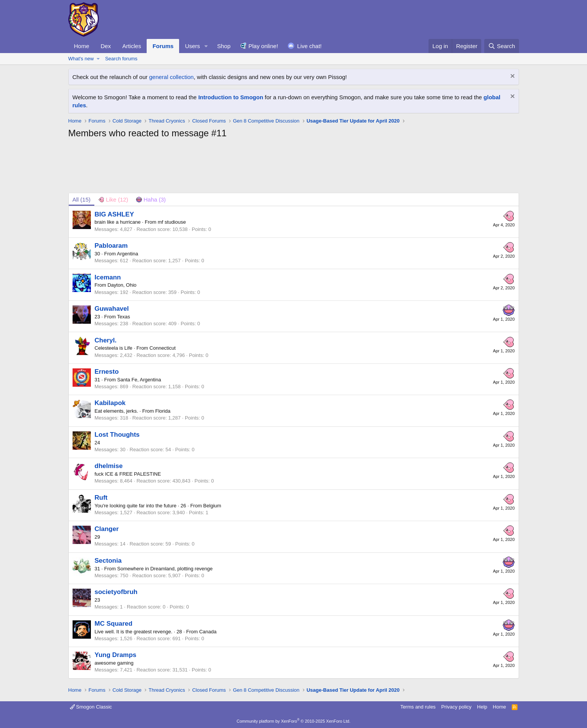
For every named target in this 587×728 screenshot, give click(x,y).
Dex (106, 46)
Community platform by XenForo (294, 721)
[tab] (113, 199)
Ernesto (107, 372)
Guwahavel (112, 309)
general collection (171, 77)
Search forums (121, 59)
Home (82, 46)
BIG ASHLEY (114, 214)
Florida (163, 411)
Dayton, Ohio (122, 285)
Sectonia (108, 561)
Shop (224, 46)
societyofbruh (116, 592)
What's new (81, 59)
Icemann (108, 277)
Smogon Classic (91, 707)
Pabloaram (111, 246)
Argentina (128, 254)
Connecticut (163, 348)
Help (482, 707)
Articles (132, 46)
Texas (124, 317)
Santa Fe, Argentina (139, 380)
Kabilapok (110, 403)
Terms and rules (418, 707)
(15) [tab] (82, 199)
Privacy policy (456, 707)
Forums (163, 46)
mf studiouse (172, 222)
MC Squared (114, 624)
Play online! (264, 46)
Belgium (212, 506)
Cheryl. (106, 340)
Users (192, 46)
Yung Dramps (116, 655)
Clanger (107, 529)
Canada (208, 632)
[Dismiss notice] (512, 77)
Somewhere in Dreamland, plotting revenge (165, 569)
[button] (206, 46)
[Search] (502, 46)
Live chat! (309, 46)
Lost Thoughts (117, 435)
